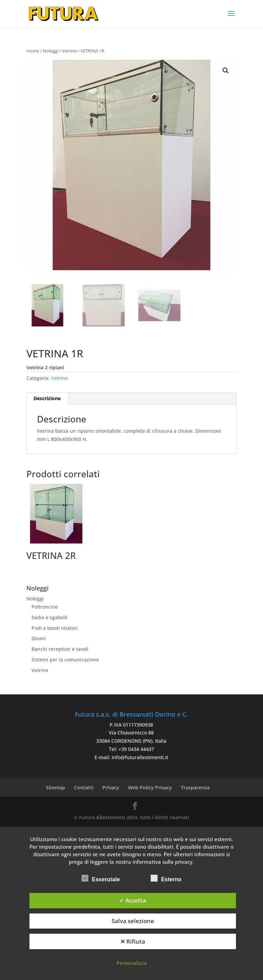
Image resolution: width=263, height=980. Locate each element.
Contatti (84, 787)
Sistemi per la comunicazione (65, 660)
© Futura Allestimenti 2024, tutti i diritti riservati (131, 817)
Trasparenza (195, 787)
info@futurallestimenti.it (140, 757)
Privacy (111, 787)
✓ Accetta (133, 900)
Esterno (166, 879)
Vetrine (69, 51)
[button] (226, 71)
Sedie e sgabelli (49, 617)
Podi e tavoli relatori (55, 628)
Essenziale (101, 879)
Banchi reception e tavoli (60, 649)
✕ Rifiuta (133, 941)
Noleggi (51, 51)
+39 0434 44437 (136, 749)
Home (33, 51)
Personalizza (132, 963)
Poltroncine (45, 607)
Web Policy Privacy (150, 787)
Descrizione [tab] (47, 398)
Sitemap (55, 787)
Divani (39, 638)
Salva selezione (133, 921)
